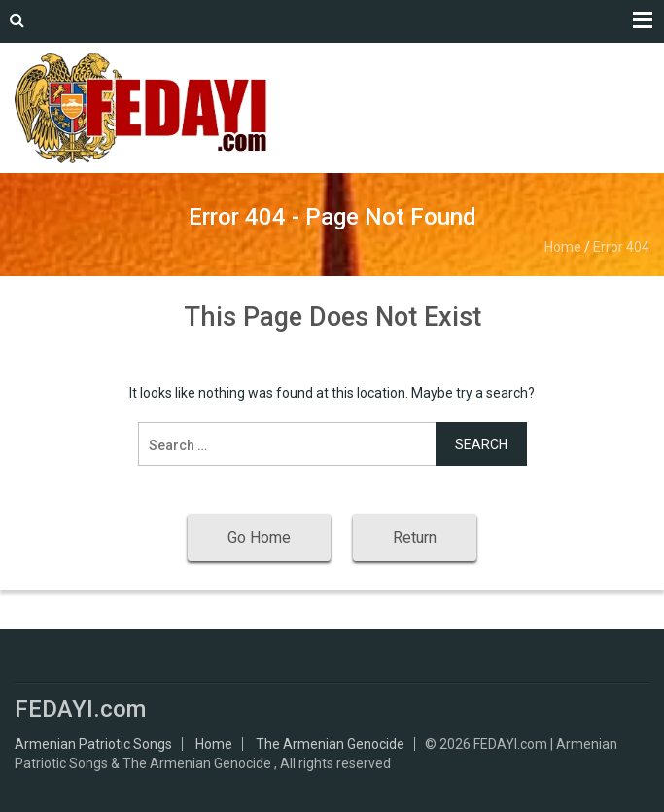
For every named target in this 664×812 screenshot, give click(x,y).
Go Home (259, 537)
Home (563, 247)
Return (415, 537)
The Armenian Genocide (330, 744)
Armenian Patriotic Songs (93, 744)
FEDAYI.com (80, 709)
